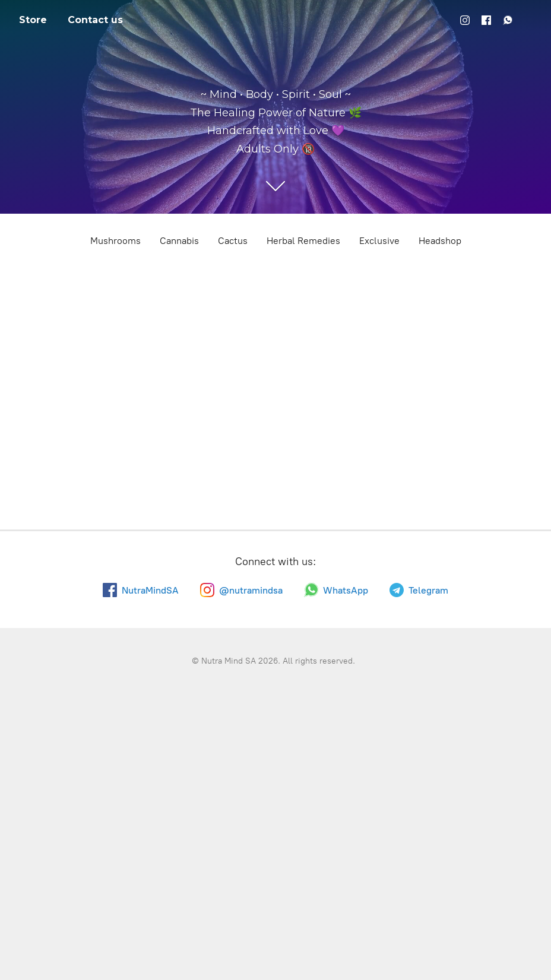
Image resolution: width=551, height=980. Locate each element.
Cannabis (179, 241)
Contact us (95, 20)
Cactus (233, 241)
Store (33, 20)
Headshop (440, 241)
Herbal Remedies (303, 241)
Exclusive (379, 241)
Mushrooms (115, 241)
